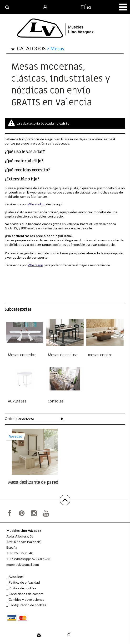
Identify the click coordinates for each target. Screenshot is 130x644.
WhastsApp (37, 204)
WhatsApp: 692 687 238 (32, 559)
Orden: (34, 419)
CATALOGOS (31, 48)
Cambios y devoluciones (26, 599)
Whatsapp (35, 265)
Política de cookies (22, 588)
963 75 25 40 (23, 553)
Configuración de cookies (27, 605)
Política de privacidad (24, 582)
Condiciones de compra (26, 594)
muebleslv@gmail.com (23, 564)
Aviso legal (16, 577)
